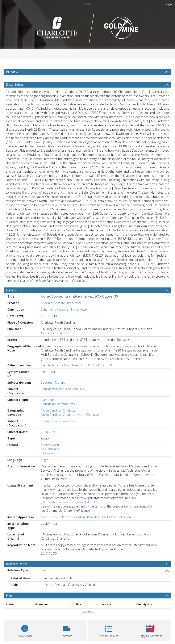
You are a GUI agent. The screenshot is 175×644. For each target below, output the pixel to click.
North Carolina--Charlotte (58, 410)
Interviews (48, 453)
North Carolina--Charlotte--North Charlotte (70, 415)
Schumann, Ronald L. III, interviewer (64, 309)
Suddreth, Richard (53, 382)
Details (11, 290)
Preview (12, 72)
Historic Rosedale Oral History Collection (103, 517)
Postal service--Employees (59, 421)
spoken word (50, 445)
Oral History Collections (57, 517)
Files (9, 595)
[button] (67, 630)
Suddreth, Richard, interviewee (61, 303)
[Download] (25, 630)
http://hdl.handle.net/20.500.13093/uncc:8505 (83, 365)
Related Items (17, 564)
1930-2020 (48, 432)
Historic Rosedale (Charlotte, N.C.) (64, 389)
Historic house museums (58, 404)
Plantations (49, 400)
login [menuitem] (169, 4)
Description (15, 84)
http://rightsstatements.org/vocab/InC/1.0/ (70, 502)
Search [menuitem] (88, 4)
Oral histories (50, 449)
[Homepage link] (87, 27)
